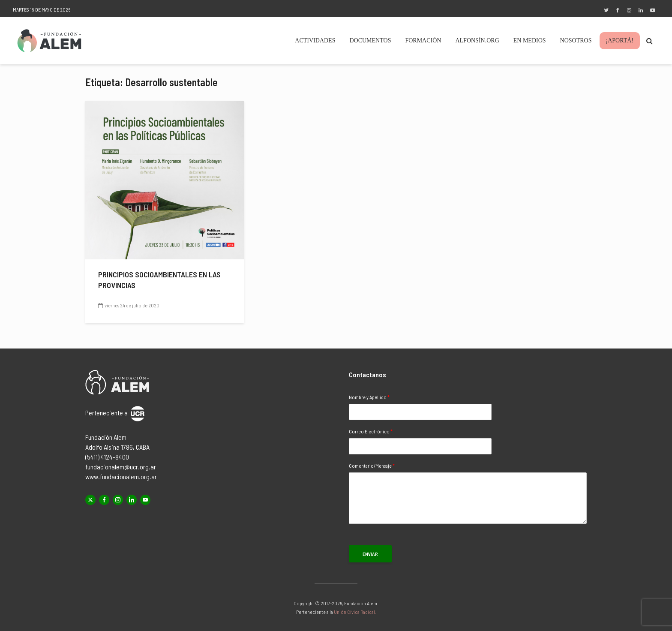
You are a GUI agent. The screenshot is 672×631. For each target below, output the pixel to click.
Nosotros (576, 41)
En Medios (530, 41)
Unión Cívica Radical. (355, 612)
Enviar (370, 554)
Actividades (315, 41)
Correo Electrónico (371, 431)
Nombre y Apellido (369, 397)
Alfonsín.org (477, 41)
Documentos (370, 41)
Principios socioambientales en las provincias (159, 280)
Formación (423, 41)
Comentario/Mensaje (372, 466)
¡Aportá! (620, 41)
